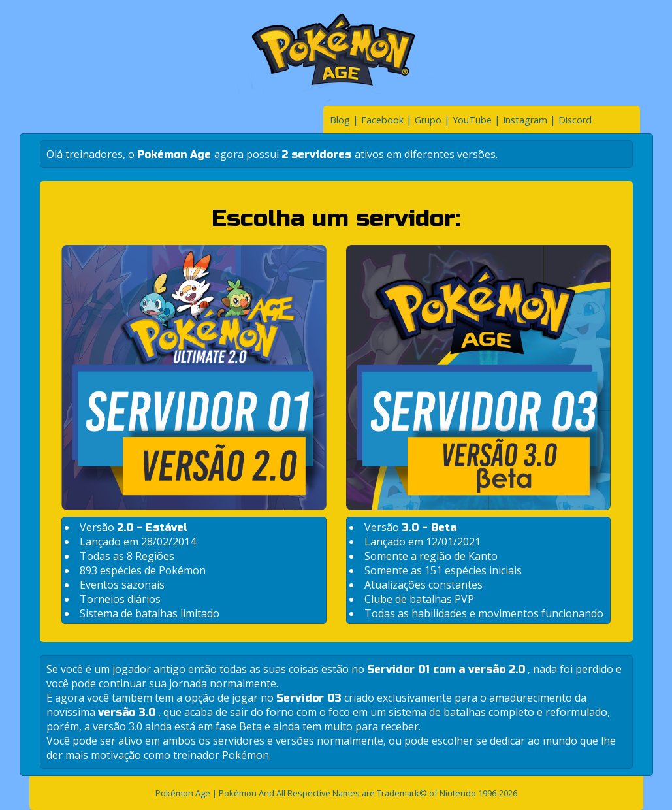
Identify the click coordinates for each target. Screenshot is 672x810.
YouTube (472, 120)
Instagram (525, 120)
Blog (340, 120)
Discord (575, 120)
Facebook (382, 120)
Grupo (428, 120)
